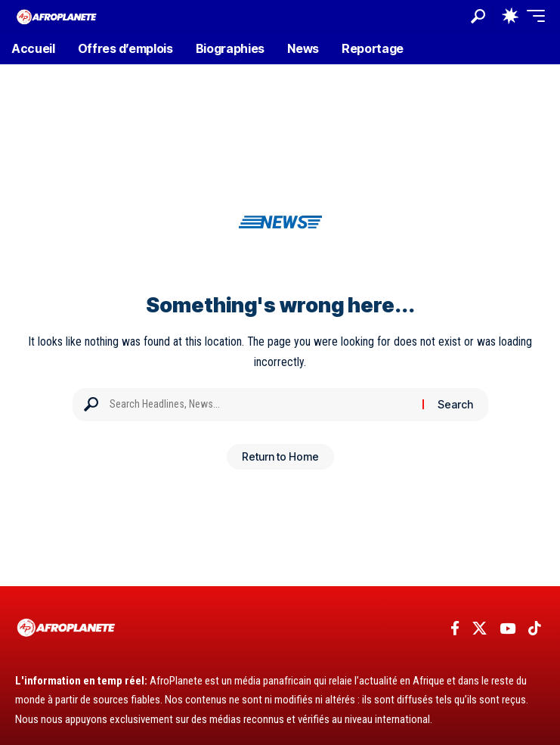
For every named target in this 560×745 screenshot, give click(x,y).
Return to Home (280, 456)
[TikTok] (535, 629)
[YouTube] (507, 629)
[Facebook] (455, 629)
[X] (480, 629)
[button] (478, 16)
